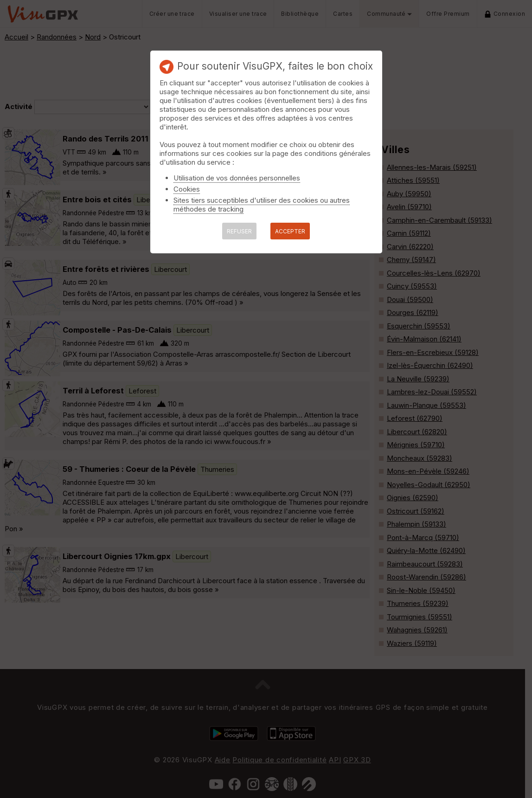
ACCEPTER (290, 231)
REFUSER (239, 231)
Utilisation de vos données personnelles (237, 178)
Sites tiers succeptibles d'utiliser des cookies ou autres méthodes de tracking (262, 205)
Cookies (187, 189)
